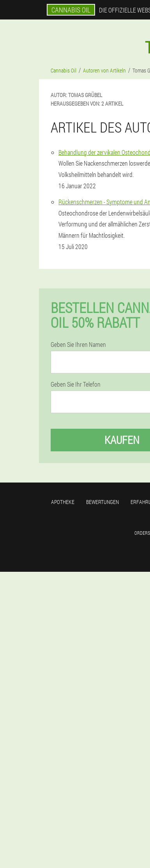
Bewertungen (102, 502)
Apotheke (63, 502)
